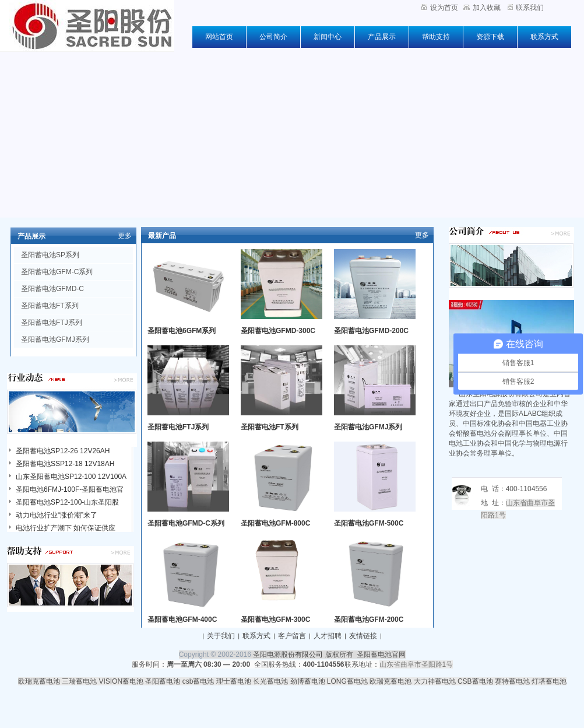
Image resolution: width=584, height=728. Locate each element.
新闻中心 (328, 37)
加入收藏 (482, 8)
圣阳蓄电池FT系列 (50, 306)
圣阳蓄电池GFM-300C (275, 619)
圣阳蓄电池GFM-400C (182, 619)
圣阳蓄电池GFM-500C (369, 523)
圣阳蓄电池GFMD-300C (278, 331)
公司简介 (273, 37)
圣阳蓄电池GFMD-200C (371, 331)
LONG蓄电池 (347, 681)
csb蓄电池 (198, 681)
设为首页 (439, 8)
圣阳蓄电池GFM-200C (369, 619)
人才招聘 (328, 636)
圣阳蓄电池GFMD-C (52, 289)
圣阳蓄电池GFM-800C (275, 523)
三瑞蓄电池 (79, 681)
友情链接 (363, 636)
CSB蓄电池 (475, 681)
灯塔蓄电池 (549, 681)
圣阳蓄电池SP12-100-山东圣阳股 (67, 502)
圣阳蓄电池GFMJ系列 (55, 339)
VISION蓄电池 (121, 681)
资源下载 (490, 37)
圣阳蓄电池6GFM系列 (182, 331)
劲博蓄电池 (308, 681)
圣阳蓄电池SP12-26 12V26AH (63, 451)
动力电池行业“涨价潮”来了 (57, 515)
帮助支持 (436, 37)
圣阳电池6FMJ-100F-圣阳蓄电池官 (70, 489)
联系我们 (526, 8)
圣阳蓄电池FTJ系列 (52, 323)
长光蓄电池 (270, 681)
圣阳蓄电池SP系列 (50, 255)
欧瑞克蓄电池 (39, 681)
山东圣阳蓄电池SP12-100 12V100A (71, 477)
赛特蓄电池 (512, 681)
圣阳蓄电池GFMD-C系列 (186, 523)
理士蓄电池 (234, 681)
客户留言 (292, 636)
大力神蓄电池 (435, 681)
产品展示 (382, 37)
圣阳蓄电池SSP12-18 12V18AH (65, 464)
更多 (125, 236)
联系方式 (544, 37)
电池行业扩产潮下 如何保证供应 (66, 528)
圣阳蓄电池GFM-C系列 (57, 272)
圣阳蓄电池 (163, 681)
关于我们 (221, 636)
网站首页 (219, 37)
